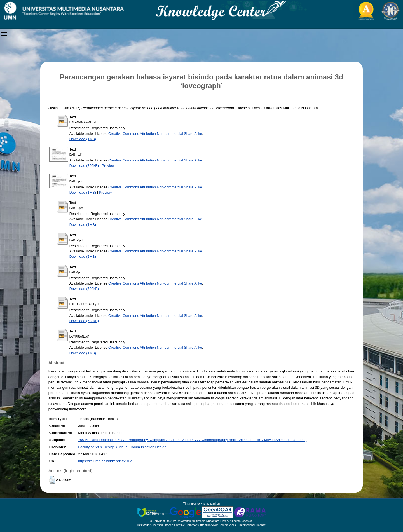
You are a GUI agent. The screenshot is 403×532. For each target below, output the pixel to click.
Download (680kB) (84, 321)
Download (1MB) (83, 139)
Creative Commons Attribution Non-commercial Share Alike (155, 134)
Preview (108, 166)
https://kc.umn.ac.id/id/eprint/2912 (105, 461)
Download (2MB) (83, 256)
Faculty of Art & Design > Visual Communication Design (122, 447)
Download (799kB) (84, 166)
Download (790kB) (84, 289)
